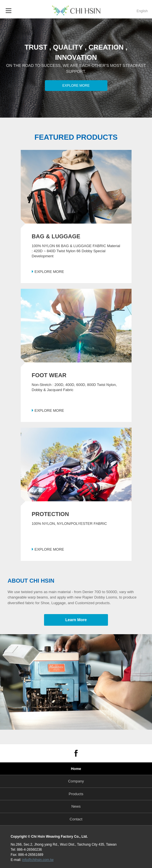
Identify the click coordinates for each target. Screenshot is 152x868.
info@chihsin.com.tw (38, 860)
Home (76, 769)
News (76, 806)
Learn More (76, 620)
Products (76, 794)
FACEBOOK (76, 753)
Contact (76, 819)
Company (76, 781)
